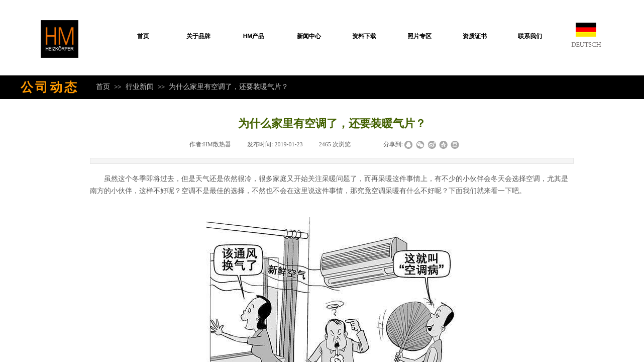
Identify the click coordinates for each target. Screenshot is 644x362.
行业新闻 (140, 86)
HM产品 (254, 36)
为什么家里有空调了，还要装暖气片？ (229, 86)
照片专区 (419, 36)
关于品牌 (198, 36)
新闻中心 (309, 36)
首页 (143, 36)
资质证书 (475, 36)
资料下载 (364, 36)
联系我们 (530, 36)
